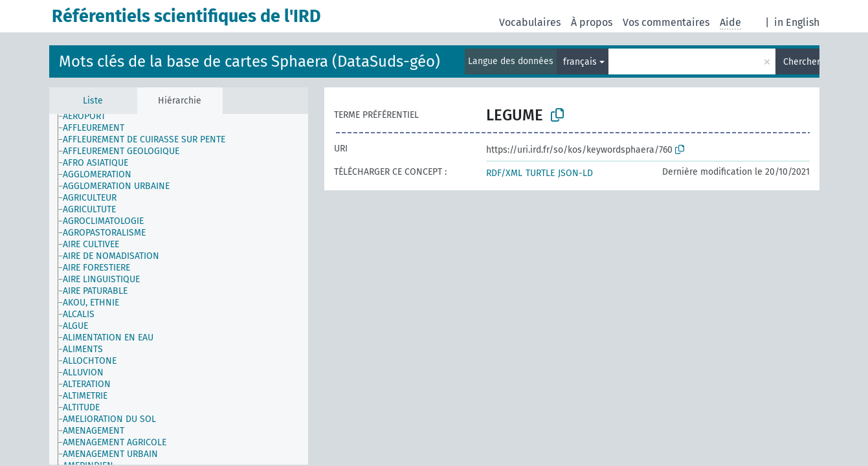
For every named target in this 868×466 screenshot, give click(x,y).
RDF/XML (504, 173)
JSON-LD (575, 173)
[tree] (179, 289)
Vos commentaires (666, 22)
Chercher (801, 62)
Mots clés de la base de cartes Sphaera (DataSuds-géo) (250, 61)
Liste (93, 101)
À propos (592, 22)
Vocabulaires (530, 22)
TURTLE (540, 173)
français (580, 62)
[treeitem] (90, 116)
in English (797, 22)
